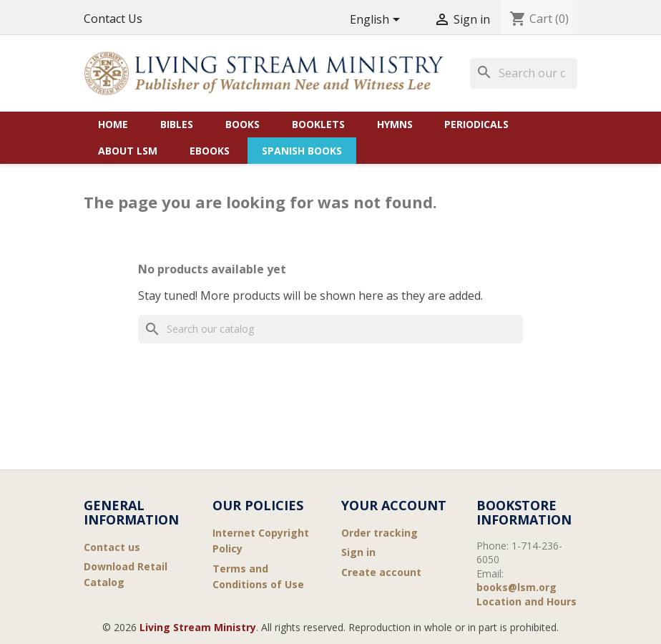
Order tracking (380, 533)
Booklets (318, 124)
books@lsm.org (516, 587)
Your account (394, 505)
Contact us (112, 547)
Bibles (177, 124)
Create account (381, 572)
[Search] (524, 73)
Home (113, 124)
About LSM (128, 151)
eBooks (210, 151)
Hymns (395, 124)
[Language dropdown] (377, 20)
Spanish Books (302, 151)
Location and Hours (527, 601)
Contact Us (113, 19)
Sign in (358, 552)
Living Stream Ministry (198, 627)
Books (243, 124)
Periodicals (476, 124)
